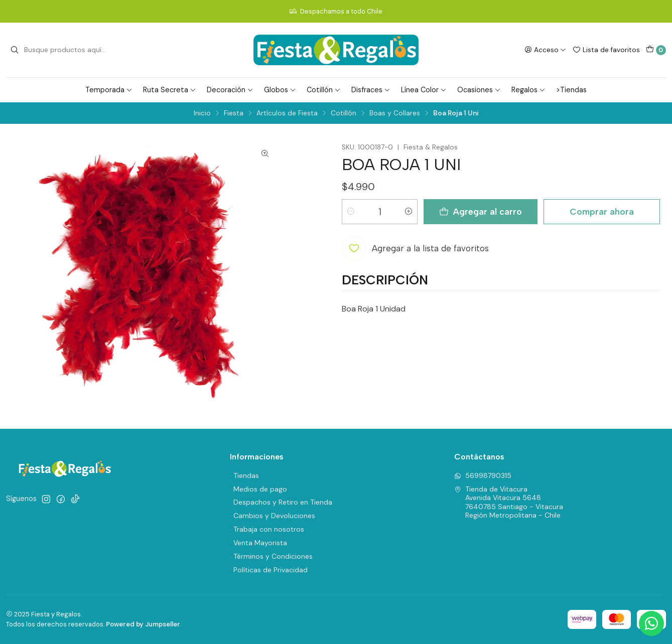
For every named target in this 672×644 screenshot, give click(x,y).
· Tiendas (244, 475)
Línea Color (424, 90)
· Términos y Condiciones (271, 556)
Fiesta (234, 113)
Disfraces (371, 90)
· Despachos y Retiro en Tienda (281, 502)
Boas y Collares (395, 113)
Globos (280, 90)
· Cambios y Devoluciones (273, 516)
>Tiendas (571, 90)
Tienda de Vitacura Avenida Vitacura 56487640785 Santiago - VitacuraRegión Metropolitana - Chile (509, 502)
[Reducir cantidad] (351, 212)
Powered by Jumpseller (143, 624)
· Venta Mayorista (258, 543)
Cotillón (324, 90)
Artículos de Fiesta (287, 113)
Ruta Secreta (170, 90)
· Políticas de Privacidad (269, 570)
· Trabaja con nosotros (267, 529)
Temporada (109, 90)
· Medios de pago (258, 489)
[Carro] (656, 50)
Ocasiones (479, 90)
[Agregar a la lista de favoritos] (415, 248)
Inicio (202, 113)
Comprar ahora (602, 211)
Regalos (528, 90)
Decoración (230, 90)
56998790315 (483, 475)
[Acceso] (545, 50)
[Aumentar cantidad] (409, 212)
